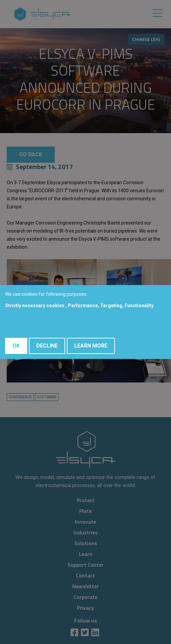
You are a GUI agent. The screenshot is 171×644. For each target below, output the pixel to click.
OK (16, 346)
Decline (47, 346)
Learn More (91, 346)
